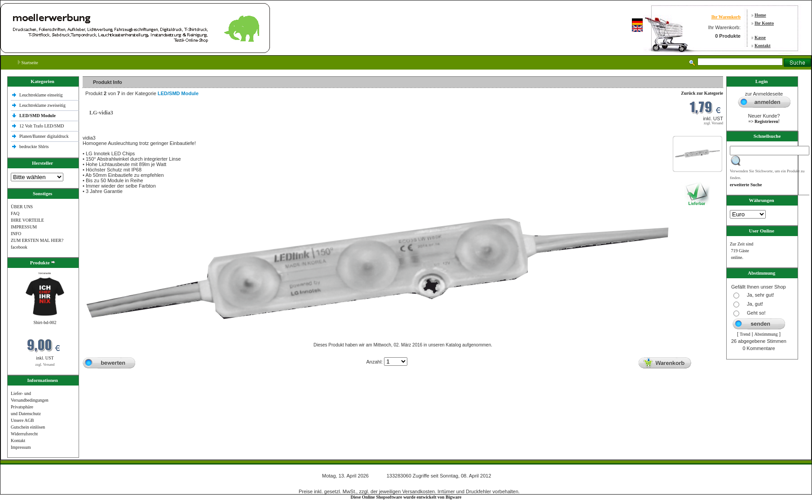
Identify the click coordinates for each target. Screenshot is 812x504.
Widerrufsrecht (24, 434)
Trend (745, 334)
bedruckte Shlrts (34, 147)
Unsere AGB (22, 420)
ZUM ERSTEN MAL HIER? (37, 240)
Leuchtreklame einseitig (42, 95)
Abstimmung (766, 334)
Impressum (21, 447)
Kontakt (763, 46)
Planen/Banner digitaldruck (44, 136)
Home (760, 15)
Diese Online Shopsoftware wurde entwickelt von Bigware (406, 497)
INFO (16, 234)
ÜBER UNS (22, 207)
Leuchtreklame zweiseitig (43, 105)
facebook (19, 247)
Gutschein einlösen (28, 427)
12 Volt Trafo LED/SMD (42, 126)
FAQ (15, 213)
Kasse (760, 37)
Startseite (28, 63)
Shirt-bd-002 (45, 322)
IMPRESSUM (24, 227)
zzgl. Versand (45, 365)
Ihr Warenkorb (726, 17)
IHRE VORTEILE (27, 220)
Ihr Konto (764, 23)
